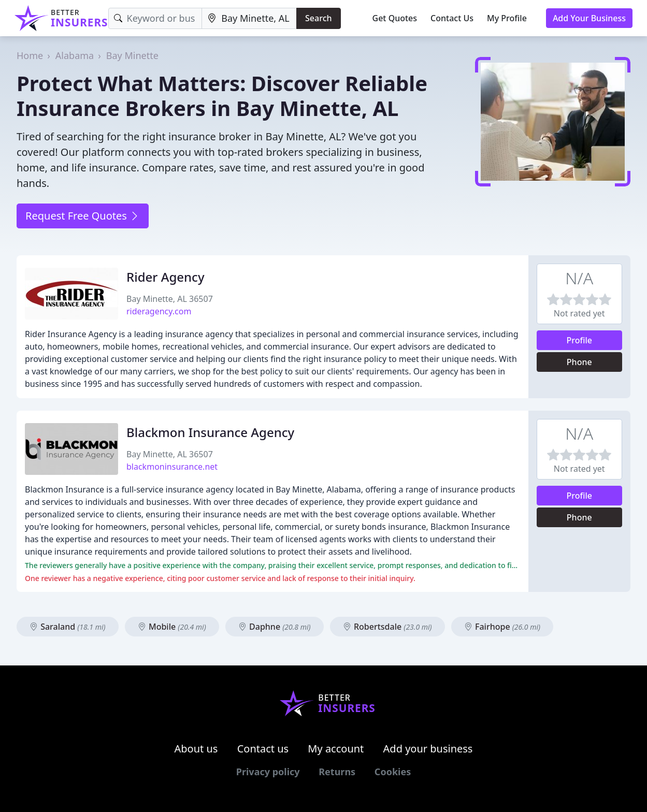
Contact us (263, 749)
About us (196, 749)
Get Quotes (395, 18)
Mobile (172, 627)
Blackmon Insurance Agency (210, 432)
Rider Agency (166, 277)
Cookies (393, 772)
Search (318, 18)
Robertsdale (387, 627)
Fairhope (502, 627)
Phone (579, 362)
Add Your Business (589, 18)
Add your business (428, 749)
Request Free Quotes (83, 216)
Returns (337, 772)
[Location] (249, 18)
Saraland (68, 627)
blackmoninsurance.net (172, 467)
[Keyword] (155, 18)
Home (30, 55)
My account (336, 749)
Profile (579, 340)
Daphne (275, 627)
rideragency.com (159, 311)
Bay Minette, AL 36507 (170, 299)
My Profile (507, 18)
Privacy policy (268, 772)
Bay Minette (132, 55)
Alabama (75, 55)
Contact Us (452, 18)
